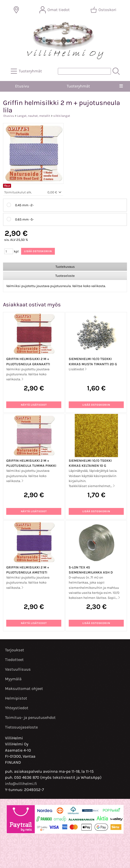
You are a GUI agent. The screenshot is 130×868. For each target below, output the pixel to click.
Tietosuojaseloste (21, 727)
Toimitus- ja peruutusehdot (30, 718)
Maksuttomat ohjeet (24, 689)
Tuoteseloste (65, 276)
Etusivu (22, 86)
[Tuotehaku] (84, 71)
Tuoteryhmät (78, 86)
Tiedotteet (14, 660)
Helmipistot (16, 698)
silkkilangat (62, 116)
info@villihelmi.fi (21, 784)
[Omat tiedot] (55, 10)
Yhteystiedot (17, 708)
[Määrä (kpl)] (9, 251)
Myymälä (13, 679)
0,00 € (55, 192)
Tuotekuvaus (65, 267)
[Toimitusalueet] (16, 10)
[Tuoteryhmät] (27, 71)
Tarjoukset (15, 650)
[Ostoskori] (104, 10)
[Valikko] (121, 86)
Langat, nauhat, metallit (34, 116)
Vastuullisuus (18, 669)
